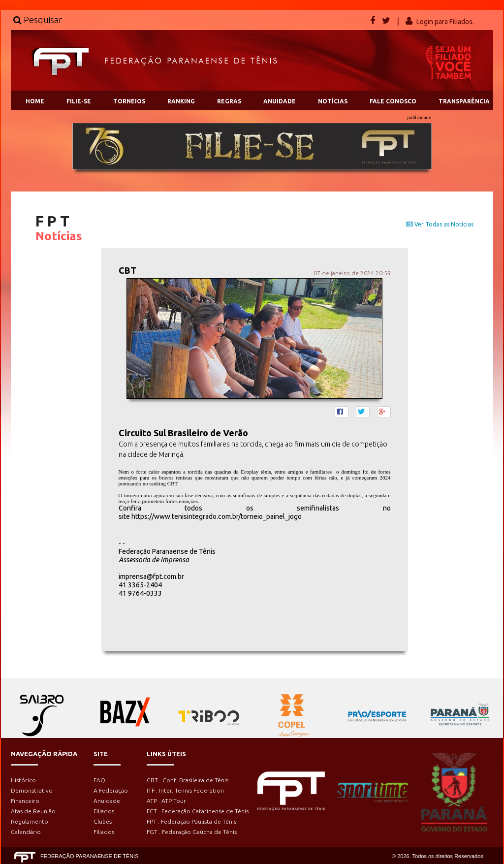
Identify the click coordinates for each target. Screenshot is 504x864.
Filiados (104, 811)
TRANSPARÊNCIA (464, 101)
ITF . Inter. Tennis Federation (185, 790)
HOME (35, 101)
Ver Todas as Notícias (440, 224)
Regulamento (30, 821)
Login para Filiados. (445, 22)
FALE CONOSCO (393, 101)
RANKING (181, 101)
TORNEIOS (129, 101)
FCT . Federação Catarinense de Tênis (198, 811)
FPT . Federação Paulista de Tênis (191, 821)
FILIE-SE (79, 101)
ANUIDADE (280, 101)
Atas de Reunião (33, 811)
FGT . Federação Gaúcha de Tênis (192, 832)
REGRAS (229, 101)
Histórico (23, 780)
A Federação (111, 790)
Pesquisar (38, 20)
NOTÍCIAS (333, 101)
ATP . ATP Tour (166, 801)
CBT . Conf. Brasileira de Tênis (188, 780)
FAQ (99, 780)
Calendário (26, 832)
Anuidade (107, 801)
